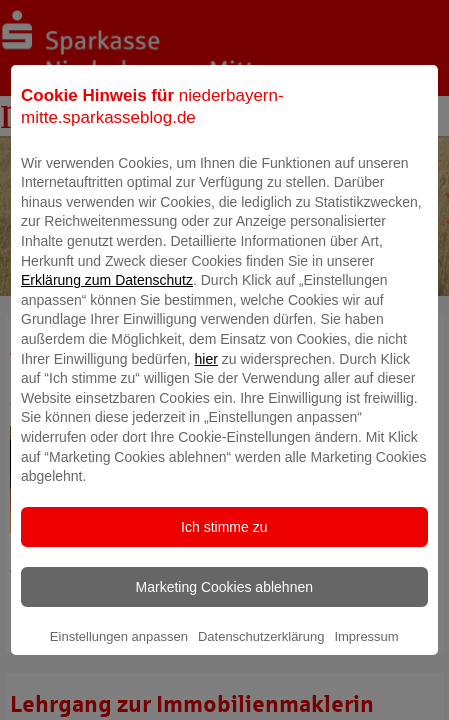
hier (206, 384)
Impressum (366, 661)
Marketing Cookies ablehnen (224, 612)
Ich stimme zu (224, 552)
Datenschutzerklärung (261, 661)
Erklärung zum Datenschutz (107, 306)
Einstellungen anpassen (119, 661)
